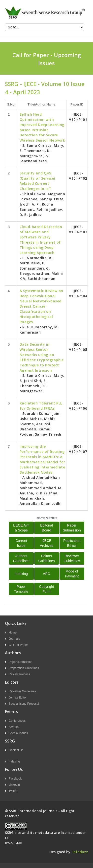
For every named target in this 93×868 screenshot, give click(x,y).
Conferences (17, 721)
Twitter (13, 791)
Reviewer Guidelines (22, 691)
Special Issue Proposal (24, 704)
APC (46, 574)
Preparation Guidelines (24, 668)
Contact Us (16, 750)
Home (13, 633)
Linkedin (14, 785)
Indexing (21, 574)
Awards (14, 727)
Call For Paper (18, 645)
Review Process (19, 674)
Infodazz (80, 852)
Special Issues (18, 733)
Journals (14, 639)
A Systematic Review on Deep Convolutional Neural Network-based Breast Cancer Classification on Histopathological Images (41, 306)
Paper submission (20, 662)
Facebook (15, 779)
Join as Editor (18, 698)
